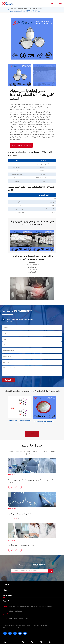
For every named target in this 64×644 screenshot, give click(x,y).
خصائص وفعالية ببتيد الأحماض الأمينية (20, 514)
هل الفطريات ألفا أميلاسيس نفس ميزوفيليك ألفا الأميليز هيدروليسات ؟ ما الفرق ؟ (31, 481)
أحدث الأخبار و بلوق (32, 446)
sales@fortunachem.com (16, 611)
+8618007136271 (24, 618)
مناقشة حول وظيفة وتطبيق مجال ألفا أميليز (22, 545)
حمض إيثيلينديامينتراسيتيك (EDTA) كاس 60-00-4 (25, 11)
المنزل (12, 8)
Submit (8, 380)
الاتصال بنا (6, 601)
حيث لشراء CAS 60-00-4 (21, 145)
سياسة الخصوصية (15, 628)
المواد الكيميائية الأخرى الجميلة (32, 8)
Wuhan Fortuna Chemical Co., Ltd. (26, 625)
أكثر (32, 434)
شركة (5, 590)
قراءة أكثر (15, 487)
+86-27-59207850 (14, 618)
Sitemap (6, 628)
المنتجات (18, 8)
